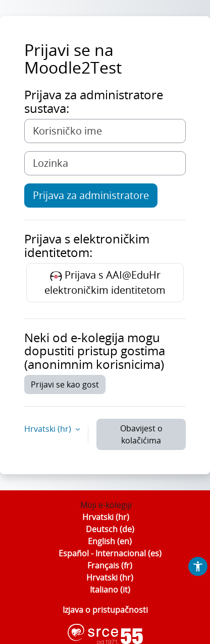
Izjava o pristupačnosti (105, 610)
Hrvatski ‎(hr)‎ (106, 517)
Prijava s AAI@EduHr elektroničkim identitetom (105, 282)
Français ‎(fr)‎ (110, 565)
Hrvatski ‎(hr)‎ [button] (49, 429)
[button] (198, 566)
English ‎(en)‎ (110, 541)
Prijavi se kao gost (65, 384)
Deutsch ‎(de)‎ (110, 529)
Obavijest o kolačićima (141, 434)
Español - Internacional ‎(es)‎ (110, 553)
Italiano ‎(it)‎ (110, 590)
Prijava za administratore (91, 195)
